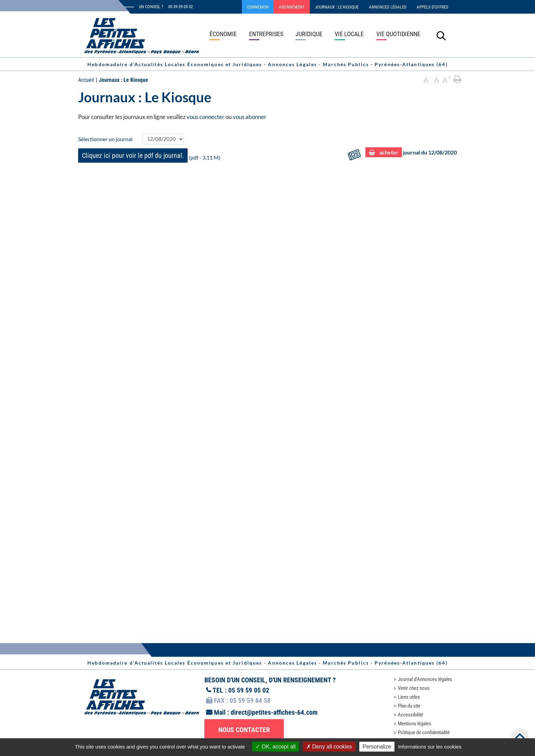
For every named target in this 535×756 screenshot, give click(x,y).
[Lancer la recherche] (441, 35)
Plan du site (409, 706)
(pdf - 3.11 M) (149, 155)
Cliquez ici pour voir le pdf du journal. (133, 155)
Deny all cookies (329, 747)
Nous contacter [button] (244, 730)
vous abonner (250, 117)
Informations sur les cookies (430, 747)
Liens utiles (409, 697)
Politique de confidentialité (424, 732)
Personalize (377, 747)
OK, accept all (276, 747)
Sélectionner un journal (105, 139)
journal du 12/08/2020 (411, 153)
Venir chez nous (414, 688)
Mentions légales (415, 724)
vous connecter (206, 117)
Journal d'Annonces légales (425, 679)
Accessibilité (410, 715)
